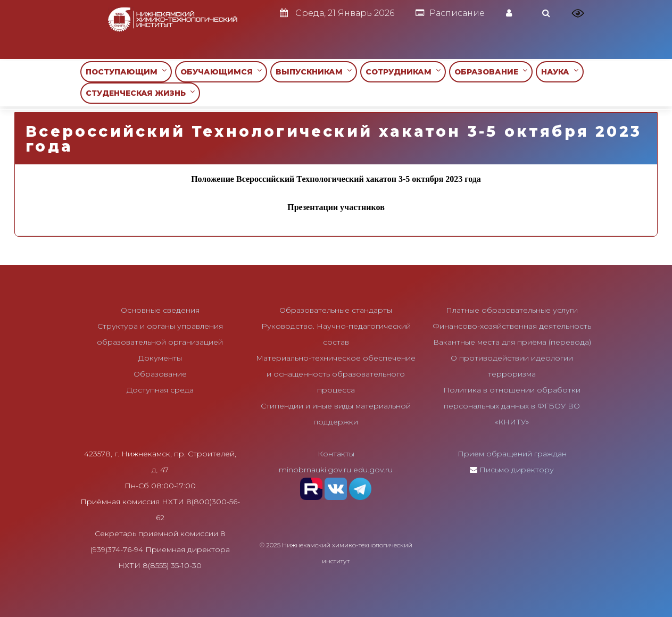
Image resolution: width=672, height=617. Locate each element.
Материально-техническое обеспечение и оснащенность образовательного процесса (336, 374)
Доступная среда (160, 390)
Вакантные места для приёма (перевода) (512, 342)
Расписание (450, 13)
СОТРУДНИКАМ (403, 72)
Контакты (336, 454)
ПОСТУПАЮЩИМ (126, 72)
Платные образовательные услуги (512, 310)
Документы (160, 358)
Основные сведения (160, 310)
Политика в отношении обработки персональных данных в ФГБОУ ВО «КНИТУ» (512, 406)
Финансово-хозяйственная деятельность (512, 326)
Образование (160, 374)
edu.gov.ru (373, 470)
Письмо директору (517, 470)
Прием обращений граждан (512, 454)
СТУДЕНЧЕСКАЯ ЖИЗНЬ (140, 93)
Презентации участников (336, 207)
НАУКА (560, 72)
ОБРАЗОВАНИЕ (491, 72)
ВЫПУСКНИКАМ (314, 72)
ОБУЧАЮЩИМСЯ (221, 72)
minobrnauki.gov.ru (315, 470)
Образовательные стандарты (336, 310)
